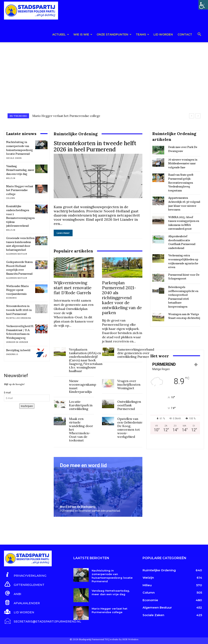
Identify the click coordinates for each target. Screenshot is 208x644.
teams (142, 34)
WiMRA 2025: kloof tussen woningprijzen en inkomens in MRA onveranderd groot (184, 223)
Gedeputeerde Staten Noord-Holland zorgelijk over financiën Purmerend (19, 268)
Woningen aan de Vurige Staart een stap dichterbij (184, 316)
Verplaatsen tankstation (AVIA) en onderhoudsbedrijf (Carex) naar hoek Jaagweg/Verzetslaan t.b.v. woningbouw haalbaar (86, 360)
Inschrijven (27, 406)
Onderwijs (12, 354)
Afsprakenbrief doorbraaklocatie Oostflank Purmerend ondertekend (182, 242)
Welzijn (11, 178)
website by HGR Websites (124, 639)
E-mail (7, 393)
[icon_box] (25, 575)
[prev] (192, 116)
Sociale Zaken (14, 158)
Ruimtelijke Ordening (19, 318)
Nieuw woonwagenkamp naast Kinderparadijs (83, 386)
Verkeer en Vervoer (17, 342)
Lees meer (63, 233)
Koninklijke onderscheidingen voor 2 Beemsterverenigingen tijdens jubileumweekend (20, 216)
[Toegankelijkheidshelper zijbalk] (203, 5)
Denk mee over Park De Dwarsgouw (183, 149)
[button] (199, 35)
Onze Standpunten (114, 34)
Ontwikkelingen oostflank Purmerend (129, 405)
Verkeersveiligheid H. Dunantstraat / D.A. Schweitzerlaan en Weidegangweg (20, 332)
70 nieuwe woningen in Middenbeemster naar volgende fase (183, 164)
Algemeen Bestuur (17, 254)
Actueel (61, 34)
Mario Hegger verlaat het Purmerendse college (20, 190)
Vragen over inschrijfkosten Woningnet (129, 384)
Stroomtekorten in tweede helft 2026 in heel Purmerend (19, 310)
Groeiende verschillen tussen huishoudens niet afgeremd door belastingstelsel (20, 244)
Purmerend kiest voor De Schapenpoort (184, 277)
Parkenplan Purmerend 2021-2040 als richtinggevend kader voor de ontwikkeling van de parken (122, 298)
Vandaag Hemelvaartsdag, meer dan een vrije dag (68, 116)
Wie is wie (83, 34)
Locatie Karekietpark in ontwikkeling (81, 405)
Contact (185, 34)
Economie (11, 298)
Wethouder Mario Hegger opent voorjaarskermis (17, 290)
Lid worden (163, 34)
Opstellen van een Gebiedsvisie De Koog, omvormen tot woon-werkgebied (130, 428)
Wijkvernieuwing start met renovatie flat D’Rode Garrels (73, 288)
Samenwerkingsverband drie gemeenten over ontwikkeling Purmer (136, 353)
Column (11, 198)
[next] (198, 116)
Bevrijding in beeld (18, 350)
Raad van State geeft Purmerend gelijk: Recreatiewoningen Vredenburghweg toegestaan (181, 183)
